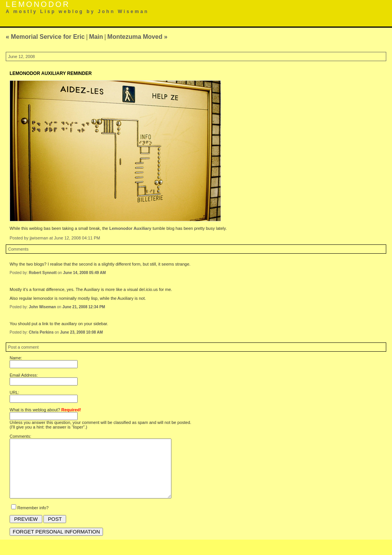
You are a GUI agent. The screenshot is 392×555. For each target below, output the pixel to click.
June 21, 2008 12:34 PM (84, 307)
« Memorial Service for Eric (45, 37)
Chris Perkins (41, 332)
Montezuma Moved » (137, 37)
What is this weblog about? (45, 410)
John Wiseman (42, 307)
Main (96, 37)
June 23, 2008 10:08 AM (81, 332)
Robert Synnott (43, 273)
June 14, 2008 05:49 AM (84, 273)
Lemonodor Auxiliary (130, 228)
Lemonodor (38, 4)
